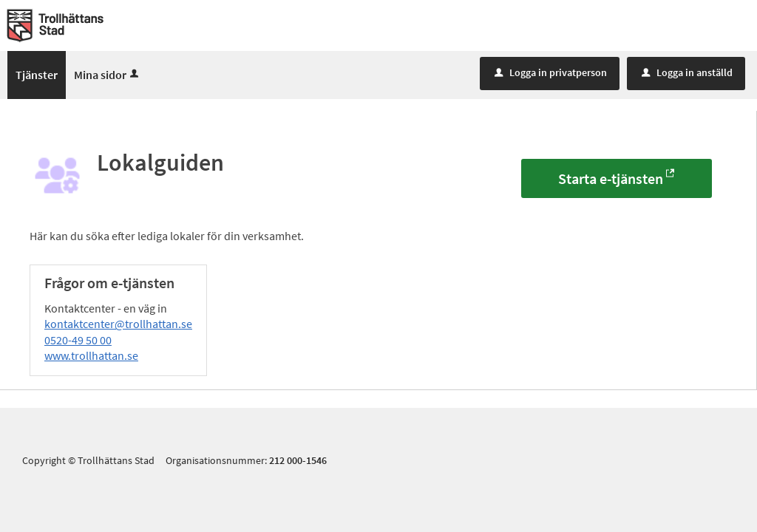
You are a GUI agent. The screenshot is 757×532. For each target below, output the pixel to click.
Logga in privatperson (551, 72)
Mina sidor (108, 75)
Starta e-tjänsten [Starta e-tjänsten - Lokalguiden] (611, 178)
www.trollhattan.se (91, 355)
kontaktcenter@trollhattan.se (118, 324)
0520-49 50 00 (78, 340)
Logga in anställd (687, 72)
